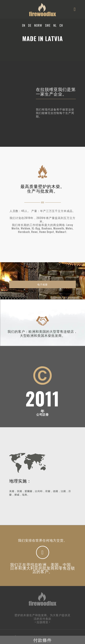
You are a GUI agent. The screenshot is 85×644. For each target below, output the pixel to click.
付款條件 (42, 640)
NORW (38, 25)
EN (24, 25)
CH (61, 25)
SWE (48, 25)
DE (30, 25)
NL (55, 25)
